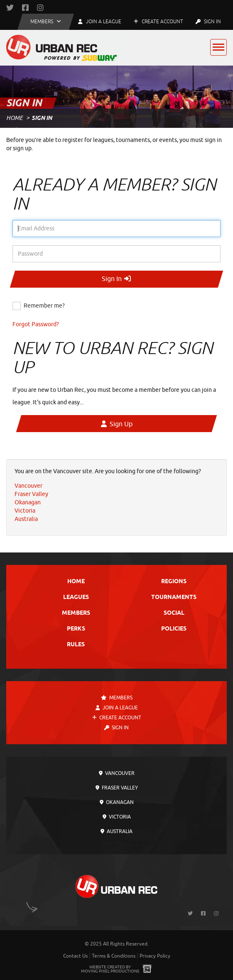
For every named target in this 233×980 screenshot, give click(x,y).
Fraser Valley (117, 788)
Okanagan (117, 802)
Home (15, 118)
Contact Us (75, 956)
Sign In (208, 22)
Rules (76, 645)
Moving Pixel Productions (110, 971)
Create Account (158, 22)
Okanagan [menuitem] (28, 502)
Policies (174, 629)
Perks (76, 629)
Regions (174, 582)
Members (76, 613)
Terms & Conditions (114, 956)
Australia (116, 831)
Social (174, 613)
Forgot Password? (36, 324)
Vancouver (117, 773)
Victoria (117, 817)
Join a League (117, 708)
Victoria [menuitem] (25, 511)
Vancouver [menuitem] (28, 486)
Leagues (76, 598)
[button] (46, 22)
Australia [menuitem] (26, 519)
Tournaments (174, 598)
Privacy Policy (155, 956)
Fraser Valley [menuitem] (31, 494)
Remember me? (44, 306)
